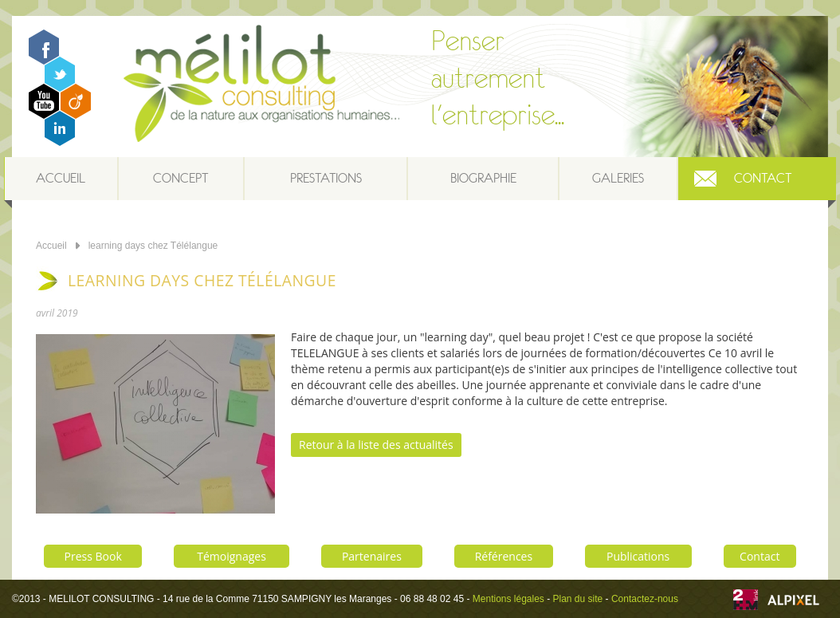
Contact (763, 178)
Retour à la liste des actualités (376, 445)
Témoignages (232, 556)
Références (504, 556)
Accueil (61, 178)
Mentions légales (508, 599)
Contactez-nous (645, 599)
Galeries (618, 178)
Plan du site (578, 599)
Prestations (326, 178)
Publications (638, 556)
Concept (181, 178)
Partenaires (372, 556)
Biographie (483, 178)
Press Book (93, 556)
